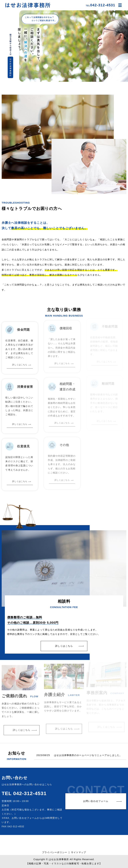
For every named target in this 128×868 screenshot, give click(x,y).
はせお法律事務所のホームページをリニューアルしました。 (88, 755)
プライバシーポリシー (55, 852)
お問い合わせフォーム (96, 801)
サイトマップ (79, 852)
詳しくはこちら (64, 646)
